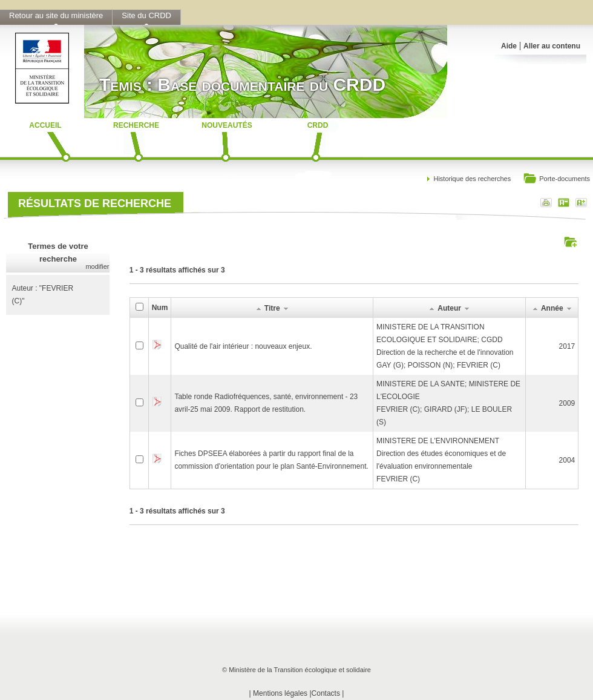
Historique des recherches (472, 179)
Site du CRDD (146, 15)
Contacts (326, 693)
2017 (567, 346)
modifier (97, 266)
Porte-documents (556, 180)
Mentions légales (280, 693)
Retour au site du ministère (56, 15)
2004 (567, 460)
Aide (509, 46)
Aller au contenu (552, 46)
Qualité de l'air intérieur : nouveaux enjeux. (243, 346)
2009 (567, 403)
